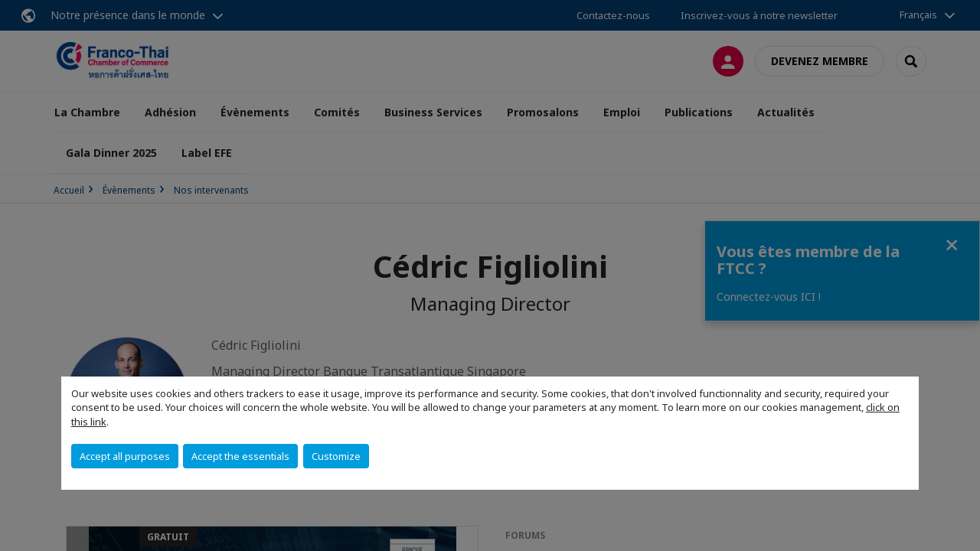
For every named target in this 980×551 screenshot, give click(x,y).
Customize (336, 456)
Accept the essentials (240, 456)
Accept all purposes (125, 456)
